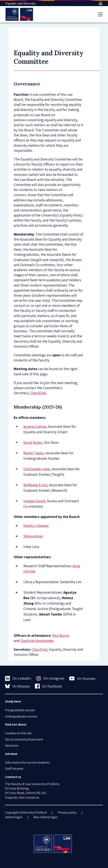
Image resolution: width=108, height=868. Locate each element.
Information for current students (27, 762)
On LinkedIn (18, 678)
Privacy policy (67, 812)
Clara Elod (38, 393)
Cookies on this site (18, 733)
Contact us (32, 797)
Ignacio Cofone (35, 426)
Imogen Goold (34, 501)
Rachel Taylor (34, 453)
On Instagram (50, 678)
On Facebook (49, 686)
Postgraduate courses (20, 710)
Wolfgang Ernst (35, 485)
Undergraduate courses (21, 716)
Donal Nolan (33, 442)
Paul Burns (61, 635)
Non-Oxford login (46, 817)
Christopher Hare (37, 469)
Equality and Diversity (21, 3)
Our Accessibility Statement (24, 739)
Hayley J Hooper (36, 526)
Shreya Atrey (33, 536)
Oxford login (14, 817)
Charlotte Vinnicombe (37, 641)
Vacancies (12, 745)
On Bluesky (17, 686)
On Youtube (82, 678)
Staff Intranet (14, 769)
